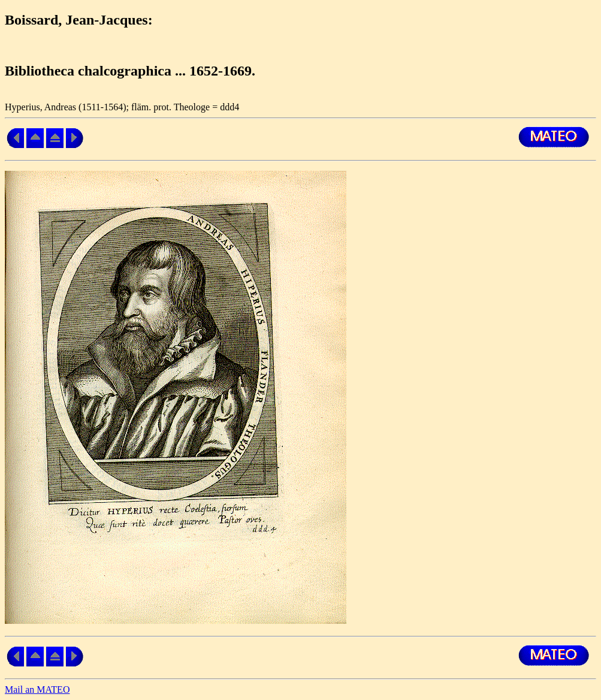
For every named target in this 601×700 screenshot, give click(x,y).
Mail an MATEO (37, 690)
